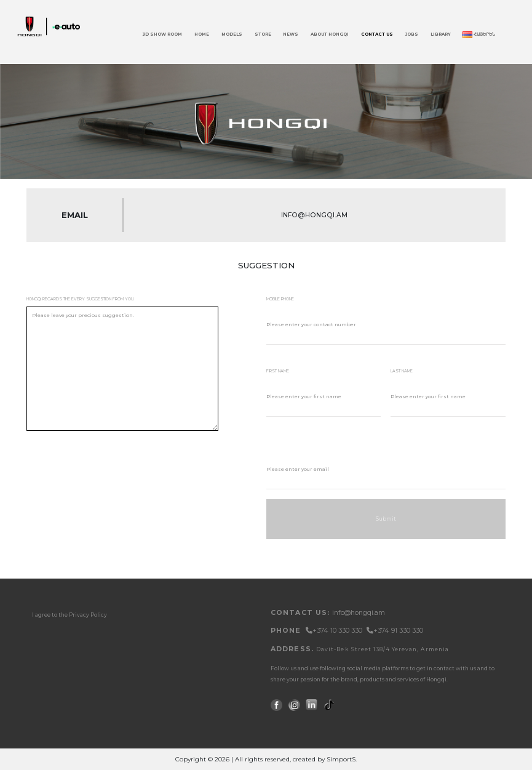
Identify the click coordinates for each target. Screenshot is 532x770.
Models (232, 34)
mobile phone (280, 299)
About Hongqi (330, 34)
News (291, 34)
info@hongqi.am (359, 613)
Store (263, 34)
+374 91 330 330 (395, 631)
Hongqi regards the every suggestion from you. (80, 299)
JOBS (412, 34)
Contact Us (377, 34)
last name (402, 371)
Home (202, 34)
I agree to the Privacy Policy (69, 615)
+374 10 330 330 (335, 631)
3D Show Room (162, 34)
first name (278, 371)
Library (441, 34)
